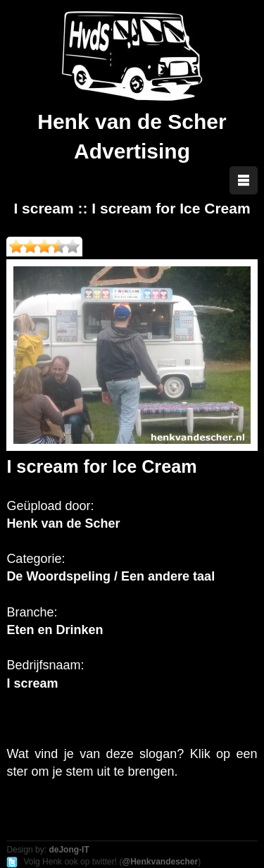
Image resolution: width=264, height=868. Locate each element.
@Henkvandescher (160, 862)
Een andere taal (168, 576)
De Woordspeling (58, 576)
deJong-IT (69, 850)
